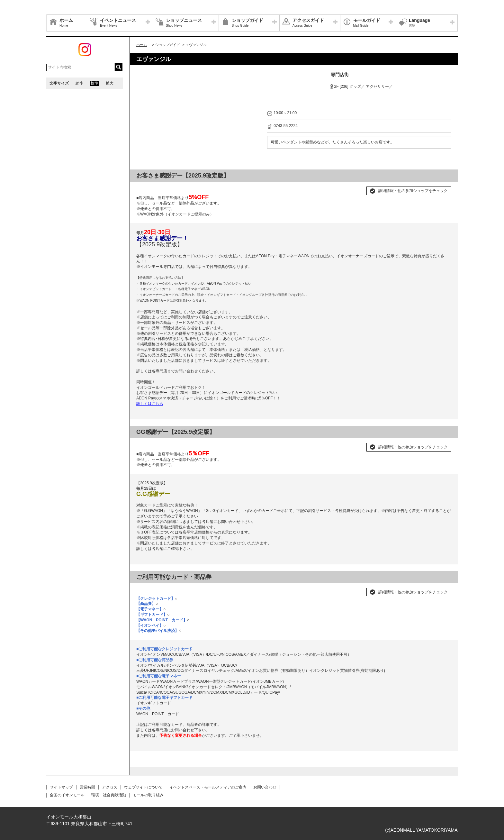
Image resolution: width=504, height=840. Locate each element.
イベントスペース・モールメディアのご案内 (208, 787)
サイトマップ (61, 787)
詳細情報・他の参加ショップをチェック (413, 191)
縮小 (79, 83)
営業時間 (87, 787)
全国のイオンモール (67, 795)
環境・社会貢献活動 (109, 795)
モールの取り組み (148, 795)
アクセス (110, 787)
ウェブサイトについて (143, 787)
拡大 (110, 83)
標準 (94, 83)
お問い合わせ (265, 787)
